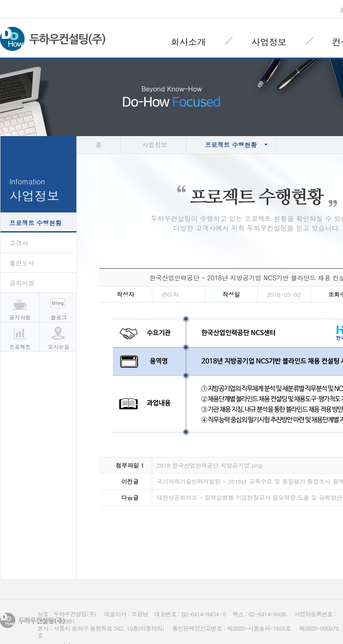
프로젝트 (20, 347)
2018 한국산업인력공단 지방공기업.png (209, 465)
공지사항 (22, 283)
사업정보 (269, 42)
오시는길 (59, 347)
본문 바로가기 (0, 0)
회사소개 (188, 42)
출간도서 (22, 263)
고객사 (19, 243)
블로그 (59, 317)
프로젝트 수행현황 (36, 223)
